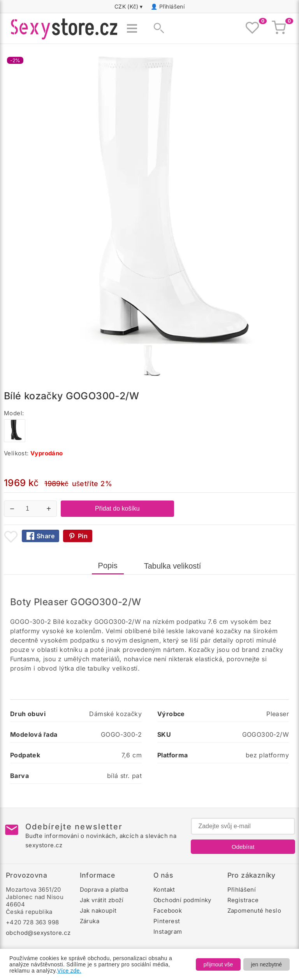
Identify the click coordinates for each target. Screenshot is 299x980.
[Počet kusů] (30, 509)
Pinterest (167, 921)
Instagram (168, 932)
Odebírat (243, 847)
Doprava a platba (104, 890)
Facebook (168, 911)
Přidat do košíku (117, 508)
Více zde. (69, 971)
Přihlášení (172, 6)
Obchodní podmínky (182, 900)
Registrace (243, 900)
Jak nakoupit (98, 911)
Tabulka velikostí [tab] (173, 566)
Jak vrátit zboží (102, 900)
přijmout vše (218, 964)
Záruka (90, 921)
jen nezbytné (266, 964)
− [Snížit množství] (12, 509)
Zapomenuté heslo (254, 911)
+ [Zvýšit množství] (49, 509)
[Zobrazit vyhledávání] (157, 28)
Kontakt (164, 890)
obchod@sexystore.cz (38, 933)
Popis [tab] (108, 566)
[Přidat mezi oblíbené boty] (11, 537)
